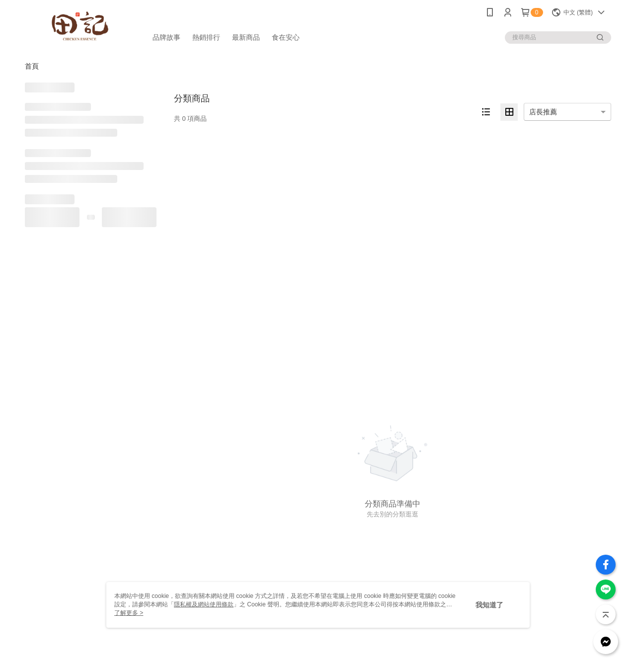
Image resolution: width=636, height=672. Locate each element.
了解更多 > (129, 613)
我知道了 (489, 605)
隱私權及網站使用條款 (204, 604)
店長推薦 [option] (543, 112)
